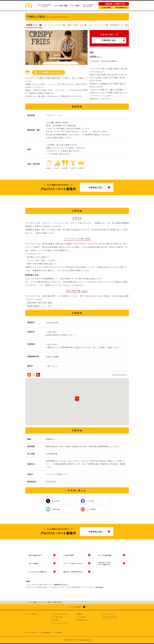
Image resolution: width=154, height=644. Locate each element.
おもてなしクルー (97, 25)
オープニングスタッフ (108, 614)
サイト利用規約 (58, 633)
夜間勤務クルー (117, 25)
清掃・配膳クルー (75, 25)
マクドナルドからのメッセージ (44, 6)
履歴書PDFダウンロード (61, 585)
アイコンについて (120, 375)
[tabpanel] (56, 48)
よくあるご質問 (106, 8)
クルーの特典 (75, 6)
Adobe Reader (99, 587)
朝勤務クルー (33, 25)
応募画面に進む (109, 40)
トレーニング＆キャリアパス (88, 6)
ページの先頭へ (76, 607)
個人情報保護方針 (46, 633)
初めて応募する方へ (121, 8)
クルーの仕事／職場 (61, 6)
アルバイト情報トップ (32, 614)
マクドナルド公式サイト (32, 633)
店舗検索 (79, 614)
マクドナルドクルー (53, 25)
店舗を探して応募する (114, 4)
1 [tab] (56, 67)
